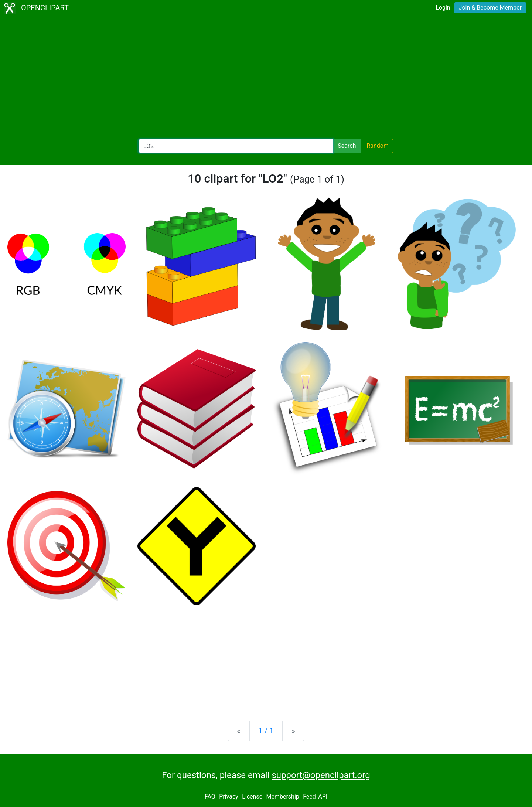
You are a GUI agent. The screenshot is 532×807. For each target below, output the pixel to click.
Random (378, 146)
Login (443, 8)
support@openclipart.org (321, 775)
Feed (309, 796)
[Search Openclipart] (236, 146)
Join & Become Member (490, 8)
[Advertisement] (266, 78)
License (252, 796)
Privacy (229, 796)
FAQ (210, 796)
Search (347, 146)
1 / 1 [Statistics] (266, 731)
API (323, 796)
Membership (282, 796)
